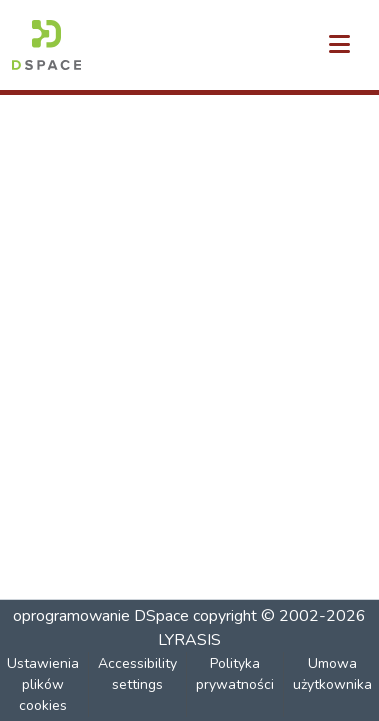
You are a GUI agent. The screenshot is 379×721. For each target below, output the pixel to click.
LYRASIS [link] (189, 640)
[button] (46, 45)
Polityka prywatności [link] (235, 674)
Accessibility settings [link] (137, 674)
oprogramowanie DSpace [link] (101, 616)
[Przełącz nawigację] (339, 45)
